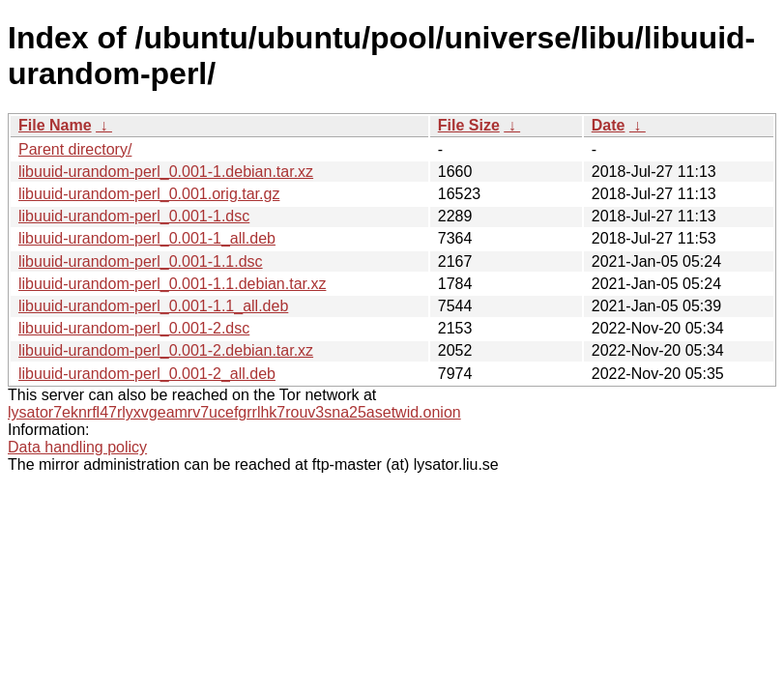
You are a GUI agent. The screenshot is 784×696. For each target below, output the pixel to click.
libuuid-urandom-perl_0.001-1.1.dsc (141, 261)
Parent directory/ (75, 149)
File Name (55, 125)
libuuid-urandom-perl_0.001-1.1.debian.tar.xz (172, 284)
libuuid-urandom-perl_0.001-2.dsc (134, 328)
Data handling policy (77, 447)
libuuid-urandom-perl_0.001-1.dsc (134, 216)
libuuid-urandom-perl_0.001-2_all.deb (147, 374)
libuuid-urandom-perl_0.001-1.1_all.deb (153, 306)
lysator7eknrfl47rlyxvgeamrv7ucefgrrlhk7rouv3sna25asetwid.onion (234, 412)
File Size (469, 125)
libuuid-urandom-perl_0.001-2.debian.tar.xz (166, 350)
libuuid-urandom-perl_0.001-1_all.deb (147, 238)
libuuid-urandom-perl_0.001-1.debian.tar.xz (166, 172)
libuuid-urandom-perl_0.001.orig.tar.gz (149, 194)
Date (609, 125)
